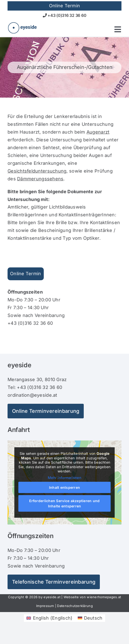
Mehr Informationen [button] (64, 477)
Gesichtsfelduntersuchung (37, 171)
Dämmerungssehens (40, 179)
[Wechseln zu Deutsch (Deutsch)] (90, 618)
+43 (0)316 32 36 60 (65, 15)
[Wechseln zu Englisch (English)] (49, 618)
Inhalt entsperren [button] (65, 487)
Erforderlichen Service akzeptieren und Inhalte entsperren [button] (64, 503)
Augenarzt (98, 132)
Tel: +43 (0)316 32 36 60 (35, 387)
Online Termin (26, 274)
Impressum (45, 606)
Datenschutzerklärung (75, 606)
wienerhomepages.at (104, 597)
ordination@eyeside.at (32, 395)
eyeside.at (52, 597)
